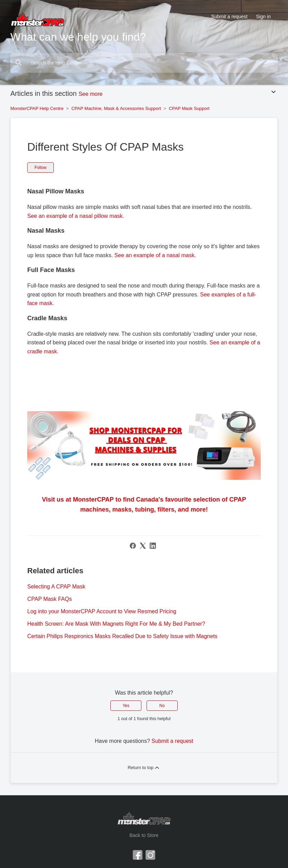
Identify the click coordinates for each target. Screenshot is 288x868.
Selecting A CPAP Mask (56, 587)
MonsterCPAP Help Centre (37, 108)
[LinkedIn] (153, 546)
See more (91, 94)
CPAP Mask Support (189, 108)
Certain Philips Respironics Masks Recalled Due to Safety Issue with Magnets (122, 636)
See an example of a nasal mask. (155, 255)
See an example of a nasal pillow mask (75, 216)
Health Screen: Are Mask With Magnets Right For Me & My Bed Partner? (116, 624)
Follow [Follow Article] (41, 168)
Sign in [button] (263, 17)
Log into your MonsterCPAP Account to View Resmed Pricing (102, 611)
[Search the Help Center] (144, 63)
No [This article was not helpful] (162, 706)
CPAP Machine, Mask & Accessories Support (116, 108)
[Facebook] (133, 546)
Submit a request (229, 17)
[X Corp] (143, 546)
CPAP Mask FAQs (49, 599)
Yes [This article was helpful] (126, 706)
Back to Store (144, 835)
